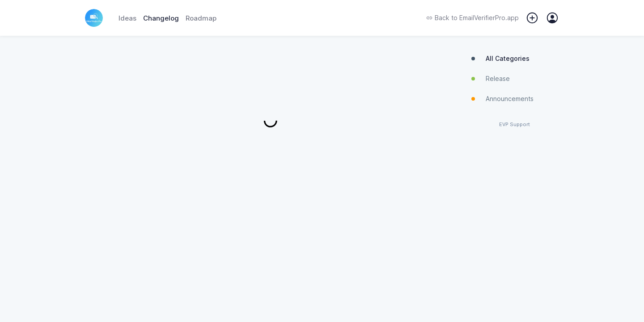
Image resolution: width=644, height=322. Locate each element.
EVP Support (515, 125)
